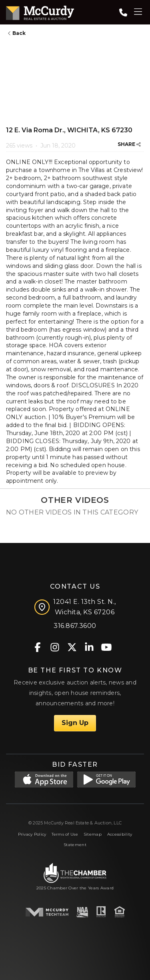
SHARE (129, 144)
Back (17, 33)
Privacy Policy (32, 834)
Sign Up (75, 723)
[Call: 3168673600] (123, 12)
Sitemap (93, 834)
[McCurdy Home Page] (40, 11)
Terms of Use (65, 834)
